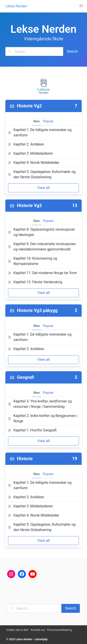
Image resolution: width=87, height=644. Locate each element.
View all (43, 188)
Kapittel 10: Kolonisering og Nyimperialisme (32, 261)
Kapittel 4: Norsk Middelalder (34, 163)
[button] (81, 6)
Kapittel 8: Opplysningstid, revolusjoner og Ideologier (41, 232)
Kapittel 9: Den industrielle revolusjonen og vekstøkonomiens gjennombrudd (42, 247)
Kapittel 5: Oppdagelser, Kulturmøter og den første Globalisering (42, 174)
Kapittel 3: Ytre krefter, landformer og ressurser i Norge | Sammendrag (40, 404)
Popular (48, 121)
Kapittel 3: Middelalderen (30, 153)
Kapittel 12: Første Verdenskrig (35, 282)
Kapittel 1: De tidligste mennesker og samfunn (40, 132)
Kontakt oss (38, 630)
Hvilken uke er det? (17, 630)
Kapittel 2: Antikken (26, 144)
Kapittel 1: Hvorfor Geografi (32, 430)
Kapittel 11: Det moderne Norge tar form (42, 273)
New (37, 121)
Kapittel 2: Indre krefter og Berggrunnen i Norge (43, 418)
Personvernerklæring (60, 630)
